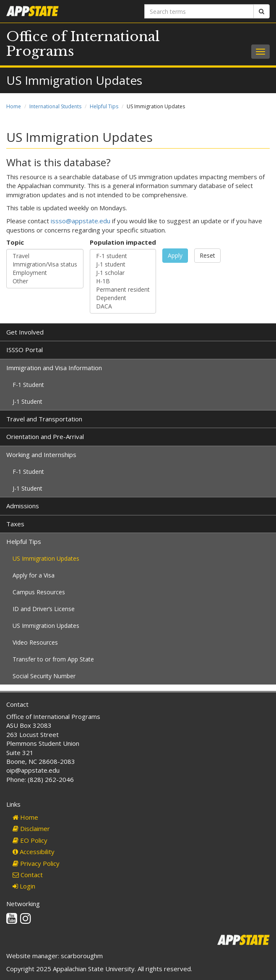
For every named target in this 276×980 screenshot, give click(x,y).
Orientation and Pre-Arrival (45, 436)
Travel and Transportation (44, 419)
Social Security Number (44, 676)
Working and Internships (41, 455)
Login (24, 886)
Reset (207, 255)
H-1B (123, 281)
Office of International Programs (83, 44)
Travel (45, 256)
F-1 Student (28, 385)
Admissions (23, 506)
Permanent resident (123, 290)
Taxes (15, 524)
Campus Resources (39, 592)
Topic (15, 242)
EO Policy (30, 840)
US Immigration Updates (46, 558)
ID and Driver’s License (44, 609)
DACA (123, 306)
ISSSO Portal (25, 350)
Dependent (123, 298)
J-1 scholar (123, 273)
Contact (28, 875)
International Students (55, 106)
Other (45, 281)
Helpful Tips (104, 106)
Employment (45, 273)
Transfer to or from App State (53, 659)
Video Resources (35, 642)
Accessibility (34, 852)
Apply (175, 255)
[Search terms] (199, 11)
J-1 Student (27, 401)
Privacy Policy (36, 863)
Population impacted (123, 242)
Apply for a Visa (34, 575)
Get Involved (25, 332)
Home (14, 106)
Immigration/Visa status (45, 264)
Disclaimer (31, 828)
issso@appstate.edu (81, 221)
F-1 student (123, 256)
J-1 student (123, 264)
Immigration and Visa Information (54, 368)
